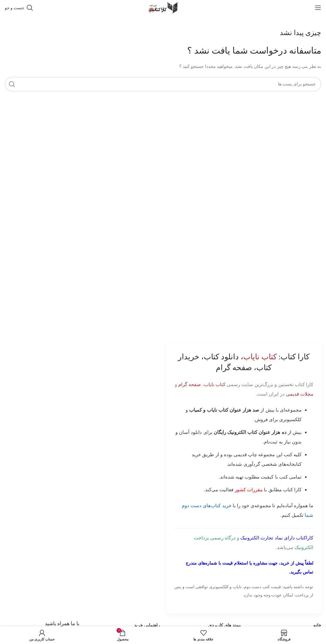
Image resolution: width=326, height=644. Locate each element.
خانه (317, 625)
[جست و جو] (19, 8)
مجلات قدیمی (300, 394)
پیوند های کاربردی (224, 625)
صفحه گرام (190, 384)
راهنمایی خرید (147, 625)
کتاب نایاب (215, 384)
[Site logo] (163, 7)
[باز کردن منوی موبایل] (318, 8)
